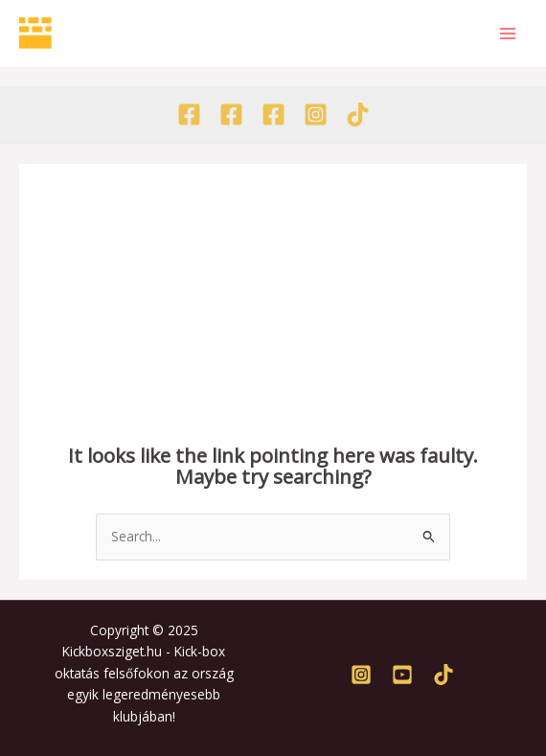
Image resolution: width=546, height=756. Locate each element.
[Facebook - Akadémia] (231, 115)
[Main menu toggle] (508, 33)
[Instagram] (316, 115)
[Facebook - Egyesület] (189, 115)
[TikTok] (358, 115)
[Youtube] (402, 675)
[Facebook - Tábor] (273, 115)
